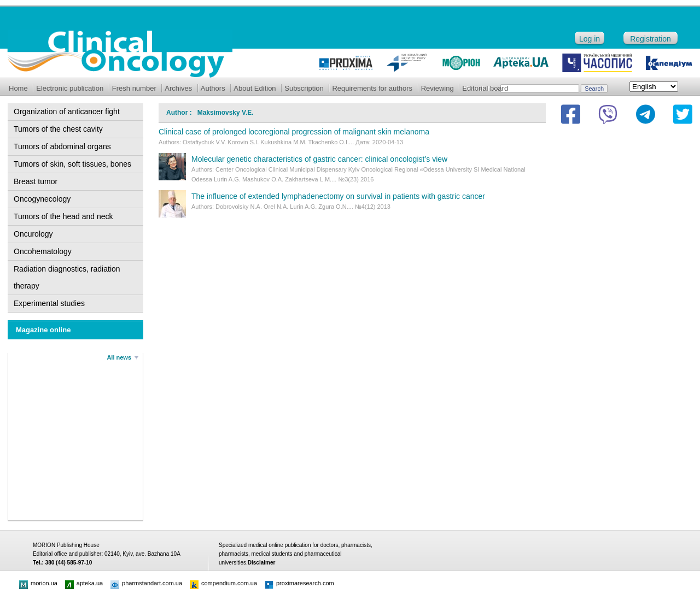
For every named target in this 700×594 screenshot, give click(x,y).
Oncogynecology (42, 199)
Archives (178, 88)
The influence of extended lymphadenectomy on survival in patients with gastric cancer (338, 196)
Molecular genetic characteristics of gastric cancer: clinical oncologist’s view (319, 159)
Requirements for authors (372, 88)
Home (18, 88)
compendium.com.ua (223, 583)
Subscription (304, 88)
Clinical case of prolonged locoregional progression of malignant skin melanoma (294, 132)
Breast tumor (36, 181)
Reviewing (437, 88)
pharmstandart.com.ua (146, 583)
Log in (590, 39)
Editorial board (485, 88)
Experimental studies (49, 303)
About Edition (255, 88)
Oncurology (33, 234)
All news (119, 357)
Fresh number (134, 88)
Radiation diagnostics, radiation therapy (67, 277)
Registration (651, 39)
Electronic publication (70, 88)
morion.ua (38, 583)
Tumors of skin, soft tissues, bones (72, 164)
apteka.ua (84, 583)
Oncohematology (43, 251)
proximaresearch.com (299, 583)
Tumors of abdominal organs (62, 146)
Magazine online (43, 330)
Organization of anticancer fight (67, 111)
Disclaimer (262, 563)
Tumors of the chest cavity (58, 129)
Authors (213, 88)
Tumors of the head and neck (63, 216)
